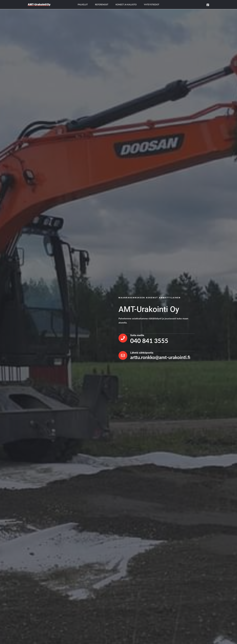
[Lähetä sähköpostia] (123, 356)
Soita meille (138, 335)
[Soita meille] (123, 338)
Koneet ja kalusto (126, 4)
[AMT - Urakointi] (39, 4)
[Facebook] (208, 5)
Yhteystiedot (152, 4)
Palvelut (83, 4)
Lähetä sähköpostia (143, 352)
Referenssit (102, 4)
